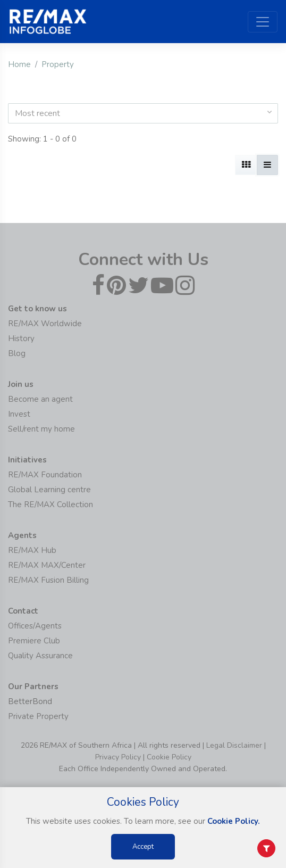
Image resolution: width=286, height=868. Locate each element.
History (21, 338)
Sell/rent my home (41, 429)
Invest (19, 414)
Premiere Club (34, 641)
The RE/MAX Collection (51, 505)
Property (58, 64)
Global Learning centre (49, 490)
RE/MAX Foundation (45, 475)
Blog (17, 353)
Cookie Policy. (234, 821)
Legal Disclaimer (234, 745)
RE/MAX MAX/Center (47, 565)
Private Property (38, 716)
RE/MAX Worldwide (45, 324)
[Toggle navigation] (263, 22)
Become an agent (40, 399)
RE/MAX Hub (32, 550)
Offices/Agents (35, 626)
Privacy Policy (118, 757)
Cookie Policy (169, 757)
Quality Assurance (40, 656)
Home (19, 64)
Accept (143, 847)
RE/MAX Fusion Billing (48, 580)
